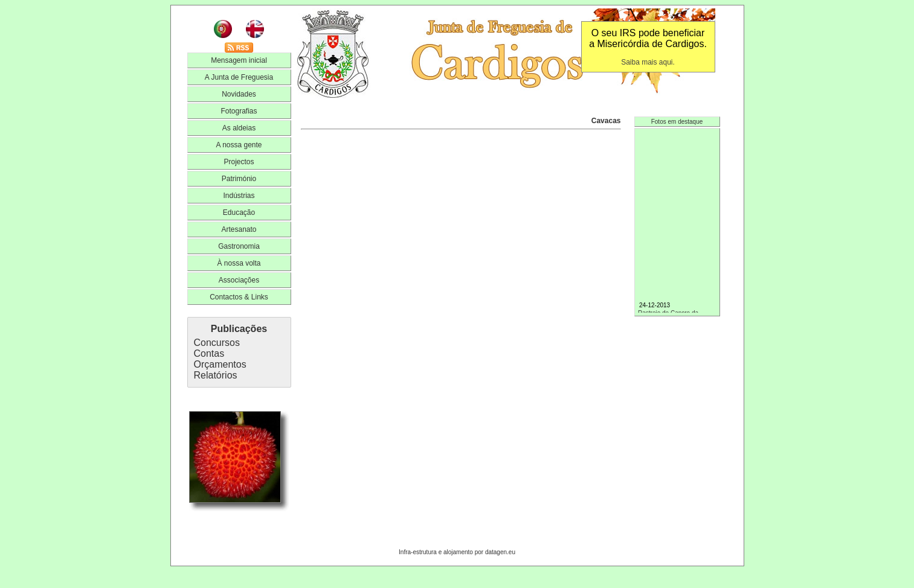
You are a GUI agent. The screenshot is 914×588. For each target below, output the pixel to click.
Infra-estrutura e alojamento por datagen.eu (457, 552)
